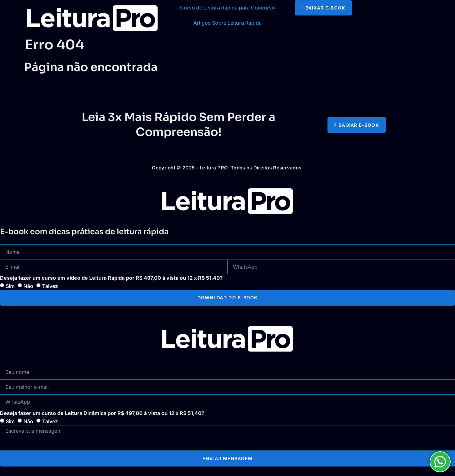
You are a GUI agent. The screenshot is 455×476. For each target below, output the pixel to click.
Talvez (50, 286)
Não (28, 286)
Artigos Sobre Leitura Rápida (227, 23)
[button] (323, 8)
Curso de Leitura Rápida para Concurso (227, 8)
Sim (10, 286)
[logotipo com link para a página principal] (92, 18)
